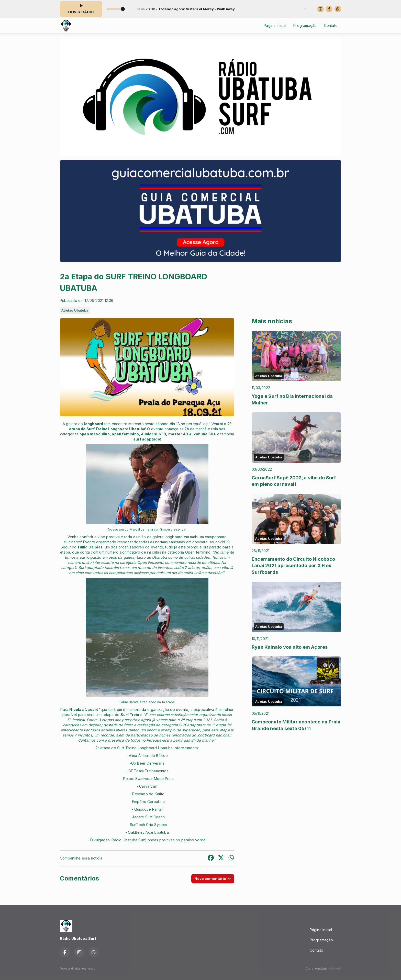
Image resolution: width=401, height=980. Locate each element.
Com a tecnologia (323, 968)
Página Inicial (275, 25)
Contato (331, 25)
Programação (305, 25)
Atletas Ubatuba (75, 310)
